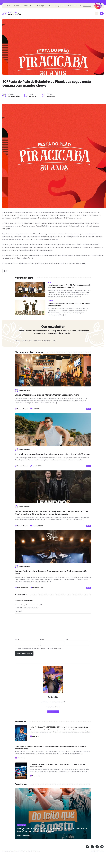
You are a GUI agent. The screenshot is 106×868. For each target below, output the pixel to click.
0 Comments (51, 96)
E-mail (43, 639)
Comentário (19, 611)
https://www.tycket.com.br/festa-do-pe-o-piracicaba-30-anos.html (62, 263)
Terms (102, 851)
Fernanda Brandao (14, 96)
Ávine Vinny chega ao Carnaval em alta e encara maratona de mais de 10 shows (52, 454)
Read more (36, 736)
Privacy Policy (95, 851)
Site (67, 639)
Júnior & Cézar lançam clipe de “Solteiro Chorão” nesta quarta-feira (47, 395)
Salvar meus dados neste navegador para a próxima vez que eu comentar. (40, 648)
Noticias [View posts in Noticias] (88, 409)
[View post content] (53, 47)
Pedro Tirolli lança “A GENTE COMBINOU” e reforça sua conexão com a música (59, 727)
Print (7, 271)
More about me (53, 712)
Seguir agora (87, 6)
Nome (17, 639)
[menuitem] (8, 6)
